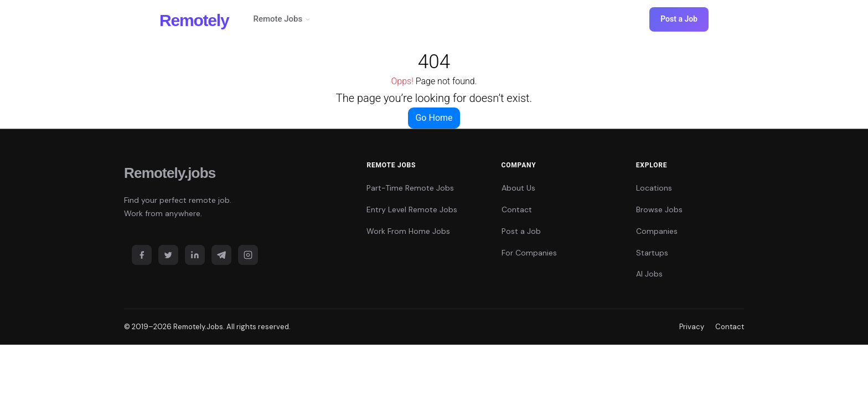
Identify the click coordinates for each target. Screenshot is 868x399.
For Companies (529, 253)
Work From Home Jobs (408, 231)
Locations (654, 188)
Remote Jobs (282, 19)
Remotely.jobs (170, 173)
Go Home (434, 118)
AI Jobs (649, 274)
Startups (652, 253)
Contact (517, 209)
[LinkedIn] (195, 255)
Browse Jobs (659, 209)
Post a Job (679, 19)
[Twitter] (168, 255)
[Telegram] (221, 255)
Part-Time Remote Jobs (410, 188)
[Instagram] (248, 255)
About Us (518, 188)
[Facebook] (142, 255)
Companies (657, 231)
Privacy (692, 327)
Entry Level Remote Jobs (412, 209)
